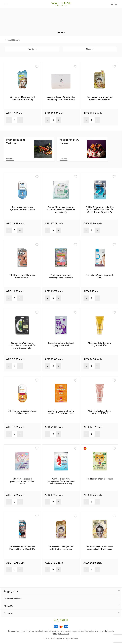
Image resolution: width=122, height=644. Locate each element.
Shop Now (10, 159)
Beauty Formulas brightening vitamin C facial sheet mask (61, 412)
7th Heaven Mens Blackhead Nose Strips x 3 (22, 276)
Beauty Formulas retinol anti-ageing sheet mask (61, 344)
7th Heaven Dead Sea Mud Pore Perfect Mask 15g (22, 98)
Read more (64, 159)
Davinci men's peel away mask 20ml (100, 276)
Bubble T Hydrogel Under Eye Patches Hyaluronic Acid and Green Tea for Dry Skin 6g (100, 210)
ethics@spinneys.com (61, 634)
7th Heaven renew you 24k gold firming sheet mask (61, 548)
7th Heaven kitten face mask (100, 479)
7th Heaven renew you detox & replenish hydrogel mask (100, 548)
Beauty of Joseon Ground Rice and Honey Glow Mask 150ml (61, 98)
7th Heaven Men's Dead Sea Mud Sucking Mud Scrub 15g (22, 548)
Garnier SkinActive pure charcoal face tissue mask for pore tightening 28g (22, 345)
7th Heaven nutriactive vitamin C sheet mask (22, 412)
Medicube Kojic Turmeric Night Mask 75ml (100, 344)
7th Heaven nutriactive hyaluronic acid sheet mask (22, 208)
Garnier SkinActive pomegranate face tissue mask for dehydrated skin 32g (61, 481)
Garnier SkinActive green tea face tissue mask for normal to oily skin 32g (61, 210)
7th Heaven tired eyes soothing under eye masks (61, 276)
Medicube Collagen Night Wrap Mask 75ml (100, 412)
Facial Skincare (12, 40)
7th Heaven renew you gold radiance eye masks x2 (100, 98)
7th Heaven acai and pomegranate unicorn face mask (22, 481)
